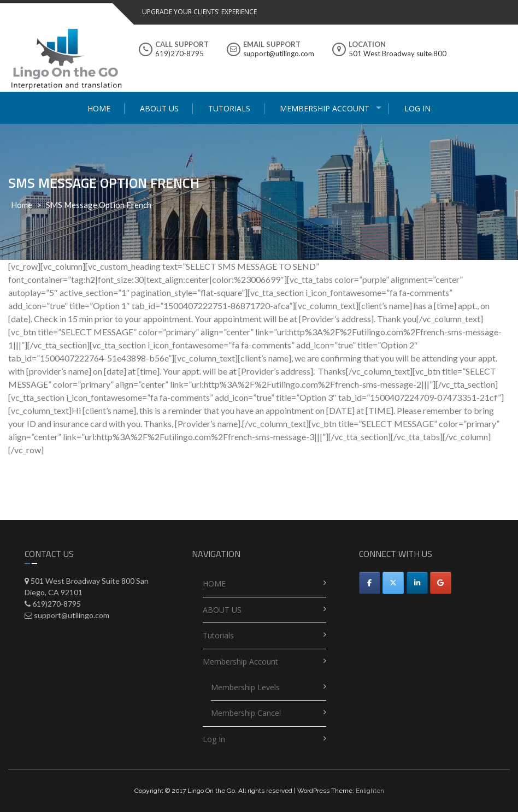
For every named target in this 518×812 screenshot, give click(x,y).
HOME (99, 108)
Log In (417, 108)
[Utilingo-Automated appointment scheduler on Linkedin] (417, 583)
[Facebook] (370, 583)
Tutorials (229, 108)
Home (22, 205)
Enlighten (370, 791)
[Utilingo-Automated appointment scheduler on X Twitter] (393, 583)
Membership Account (325, 108)
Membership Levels (245, 687)
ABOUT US (159, 108)
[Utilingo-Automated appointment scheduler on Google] (441, 583)
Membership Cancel (246, 713)
